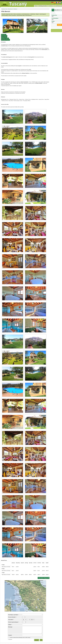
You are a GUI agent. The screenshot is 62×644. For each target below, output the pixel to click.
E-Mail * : (10, 625)
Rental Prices (4, 37)
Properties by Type (4, 9)
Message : (11, 627)
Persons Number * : (13, 617)
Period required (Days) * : (14, 622)
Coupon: (10, 635)
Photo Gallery (4, 36)
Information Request (6, 40)
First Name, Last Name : (13, 615)
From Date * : (11, 620)
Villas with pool (10, 9)
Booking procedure (43, 6)
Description (4, 35)
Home (36, 6)
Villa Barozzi (15, 9)
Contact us (51, 6)
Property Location (5, 39)
